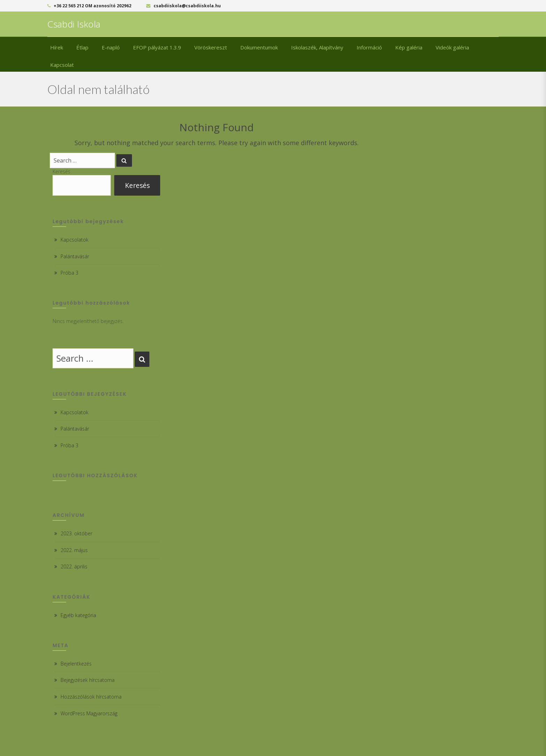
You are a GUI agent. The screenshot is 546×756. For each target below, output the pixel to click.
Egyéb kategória (78, 615)
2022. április (74, 566)
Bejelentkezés (76, 664)
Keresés (61, 171)
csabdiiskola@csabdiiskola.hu (184, 6)
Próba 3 (69, 273)
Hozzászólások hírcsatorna (91, 697)
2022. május (74, 550)
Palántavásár (75, 256)
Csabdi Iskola (74, 24)
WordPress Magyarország (89, 713)
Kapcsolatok (75, 240)
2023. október (76, 533)
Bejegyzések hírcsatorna (88, 680)
